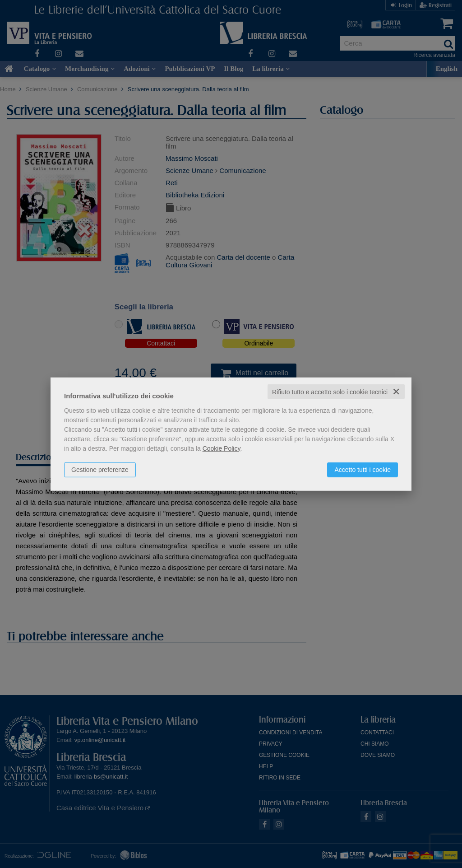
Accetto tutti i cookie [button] (363, 469)
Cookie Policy (222, 448)
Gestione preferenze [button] (100, 469)
